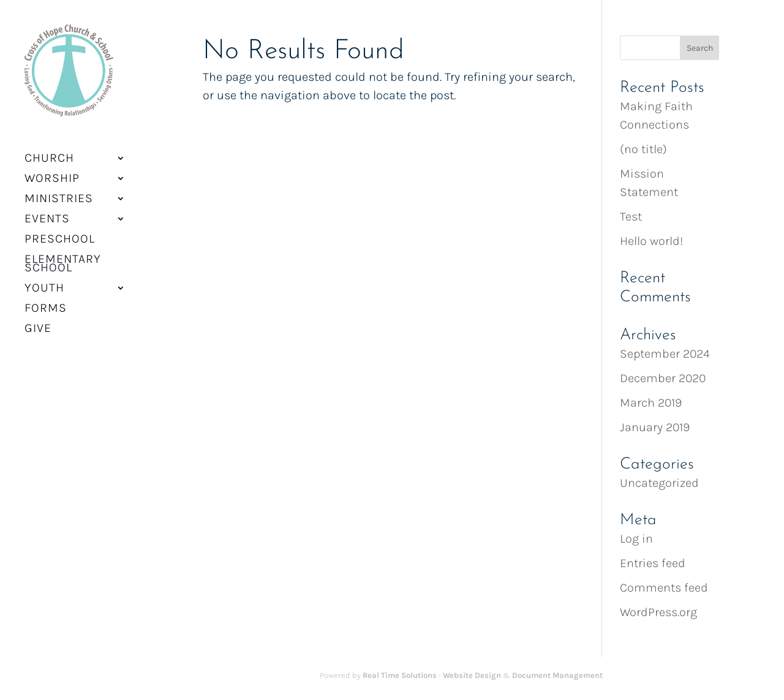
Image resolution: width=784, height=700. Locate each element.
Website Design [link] (472, 675)
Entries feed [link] (653, 563)
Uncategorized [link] (659, 483)
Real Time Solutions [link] (400, 675)
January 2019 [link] (655, 427)
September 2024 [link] (665, 354)
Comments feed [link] (664, 588)
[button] (700, 48)
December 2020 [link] (663, 378)
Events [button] (47, 211)
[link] (65, 74)
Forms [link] (46, 301)
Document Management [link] (557, 675)
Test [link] (631, 216)
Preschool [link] (60, 231)
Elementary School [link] (63, 256)
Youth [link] (44, 280)
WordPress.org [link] (658, 612)
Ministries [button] (59, 191)
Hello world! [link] (651, 241)
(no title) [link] (643, 149)
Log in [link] (636, 539)
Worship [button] (52, 171)
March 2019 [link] (651, 403)
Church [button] (49, 151)
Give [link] (38, 321)
